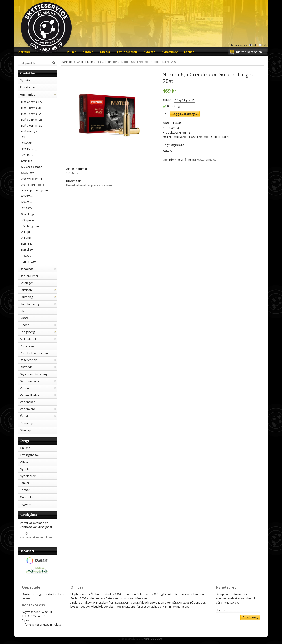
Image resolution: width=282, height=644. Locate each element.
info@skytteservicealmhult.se (36, 535)
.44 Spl (25, 232)
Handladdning (39, 304)
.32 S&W (27, 208)
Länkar (189, 52)
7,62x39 (26, 256)
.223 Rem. (27, 155)
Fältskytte (39, 290)
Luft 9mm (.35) (30, 131)
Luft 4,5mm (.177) (32, 102)
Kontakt (88, 52)
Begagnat (39, 269)
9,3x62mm (28, 202)
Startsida (24, 52)
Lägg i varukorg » (185, 114)
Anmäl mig (250, 617)
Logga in (26, 504)
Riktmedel (39, 367)
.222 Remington (31, 149)
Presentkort (28, 346)
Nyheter (149, 52)
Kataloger (27, 283)
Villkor (71, 52)
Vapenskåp (28, 402)
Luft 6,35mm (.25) (32, 120)
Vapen (39, 388)
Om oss (105, 52)
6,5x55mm (28, 173)
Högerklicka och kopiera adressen (89, 185)
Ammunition (39, 94)
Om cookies (28, 497)
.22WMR (26, 143)
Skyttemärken (39, 381)
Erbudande (28, 87)
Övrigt (39, 416)
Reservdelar (39, 360)
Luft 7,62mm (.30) (32, 125)
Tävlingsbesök (127, 52)
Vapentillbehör (39, 395)
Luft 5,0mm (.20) (31, 108)
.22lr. (24, 137)
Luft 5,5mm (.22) (31, 114)
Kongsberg (39, 332)
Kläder (39, 325)
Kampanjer (27, 423)
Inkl (255, 45)
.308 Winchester (32, 179)
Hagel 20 (27, 250)
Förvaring (39, 297)
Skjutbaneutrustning (34, 374)
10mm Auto (29, 261)
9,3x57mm (28, 196)
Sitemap (26, 430)
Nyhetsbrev (170, 52)
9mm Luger (28, 214)
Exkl (265, 45)
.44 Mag (26, 238)
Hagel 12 (27, 244)
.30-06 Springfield (33, 185)
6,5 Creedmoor (32, 167)
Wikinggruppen (154, 638)
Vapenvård (39, 409)
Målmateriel (39, 339)
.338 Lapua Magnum (34, 190)
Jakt (22, 311)
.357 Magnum (30, 226)
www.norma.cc (206, 160)
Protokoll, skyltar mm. (34, 353)
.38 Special (28, 220)
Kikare (24, 318)
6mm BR (26, 161)
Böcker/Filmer (29, 276)
